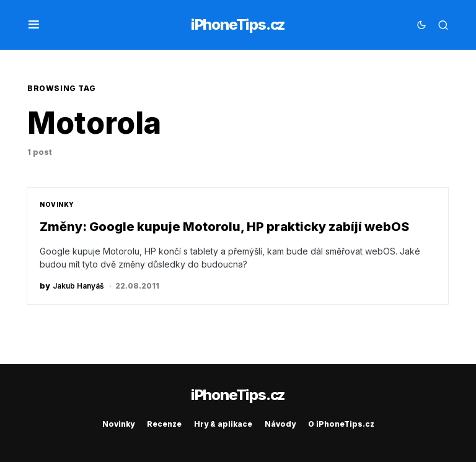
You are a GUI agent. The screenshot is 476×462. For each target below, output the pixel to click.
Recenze (164, 424)
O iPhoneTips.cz (341, 424)
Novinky (57, 204)
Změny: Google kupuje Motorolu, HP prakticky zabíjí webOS (224, 227)
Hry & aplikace (223, 424)
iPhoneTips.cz (238, 24)
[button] (34, 25)
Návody (280, 424)
